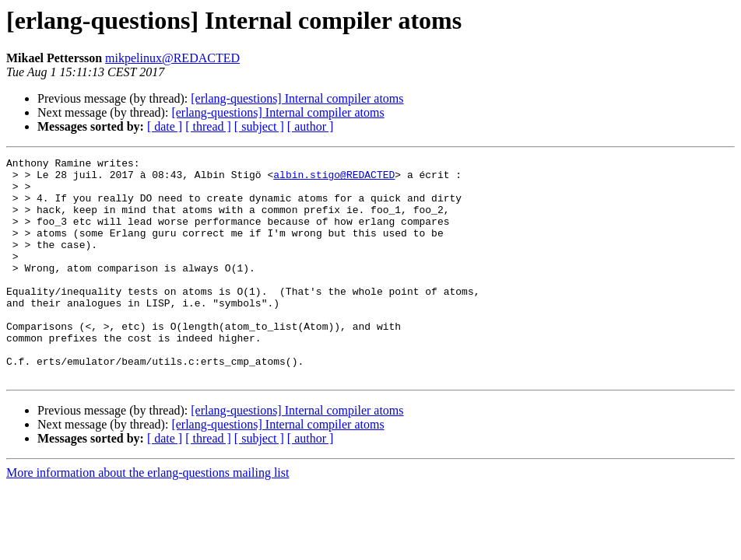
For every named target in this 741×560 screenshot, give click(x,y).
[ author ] (311, 126)
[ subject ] (259, 126)
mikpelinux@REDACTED (172, 58)
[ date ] (165, 126)
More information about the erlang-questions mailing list (147, 517)
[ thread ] (208, 126)
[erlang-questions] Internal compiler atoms (297, 98)
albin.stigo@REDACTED (334, 179)
